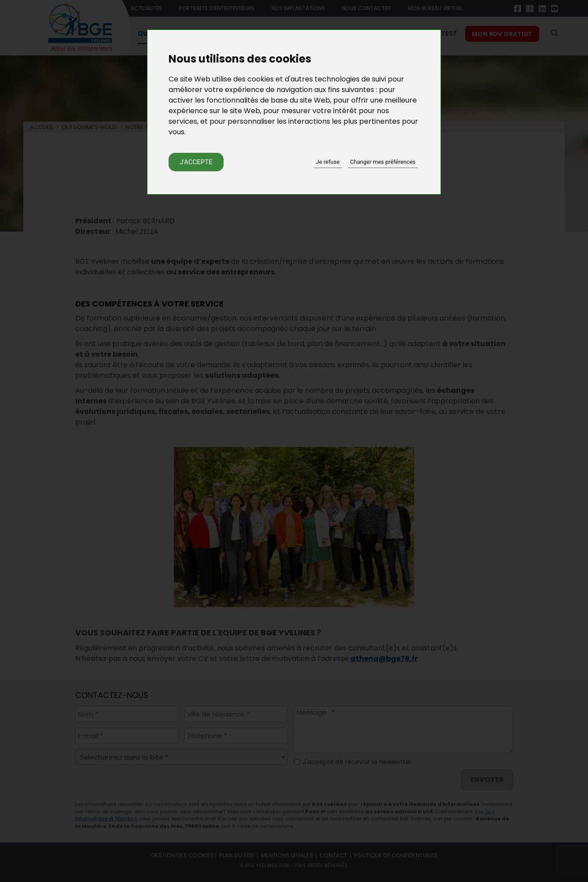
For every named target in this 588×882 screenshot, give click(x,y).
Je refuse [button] (328, 162)
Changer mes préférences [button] (383, 162)
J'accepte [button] (196, 162)
